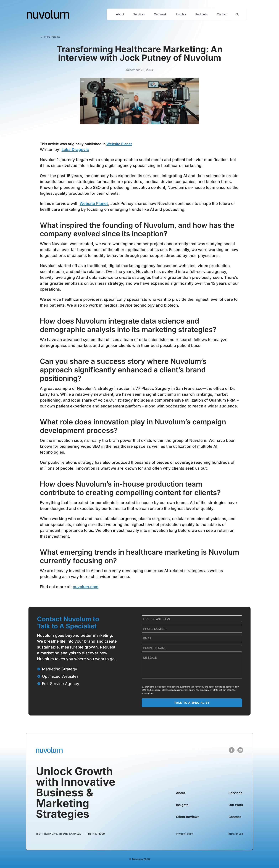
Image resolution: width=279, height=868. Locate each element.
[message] (192, 666)
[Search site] (237, 14)
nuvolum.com (86, 587)
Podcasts (202, 14)
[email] (192, 638)
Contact (222, 14)
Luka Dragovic (75, 149)
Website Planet (119, 144)
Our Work (160, 14)
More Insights (50, 37)
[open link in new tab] (232, 750)
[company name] (192, 648)
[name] (192, 619)
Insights (181, 14)
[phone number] (192, 629)
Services (139, 14)
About (120, 14)
